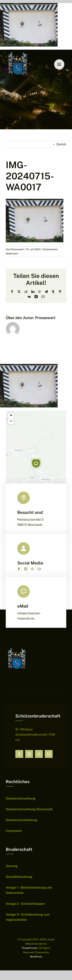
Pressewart (17, 249)
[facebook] (19, 569)
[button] (36, 463)
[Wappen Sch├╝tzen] (18, 51)
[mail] (39, 569)
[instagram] (26, 569)
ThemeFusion (29, 948)
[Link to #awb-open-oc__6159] (59, 64)
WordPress (36, 957)
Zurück (61, 144)
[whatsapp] (32, 569)
